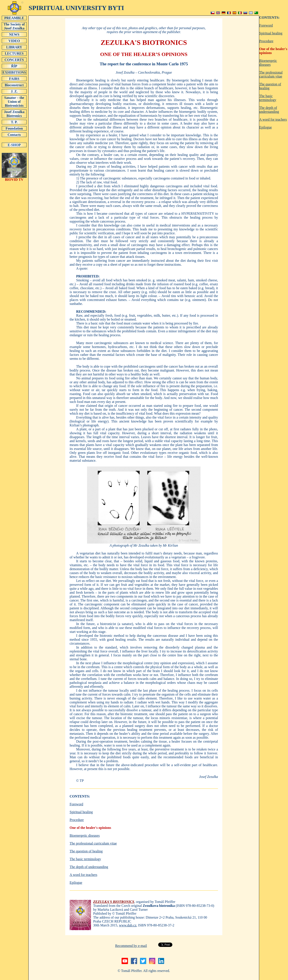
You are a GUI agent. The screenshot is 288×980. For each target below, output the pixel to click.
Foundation (14, 128)
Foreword (76, 804)
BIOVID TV (14, 178)
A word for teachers (83, 875)
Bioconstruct (14, 85)
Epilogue (76, 883)
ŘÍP (14, 66)
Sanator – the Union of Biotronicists (14, 101)
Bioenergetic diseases (85, 836)
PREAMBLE (14, 18)
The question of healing (86, 851)
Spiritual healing (81, 812)
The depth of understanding (89, 867)
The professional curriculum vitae (93, 843)
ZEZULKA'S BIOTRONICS (114, 902)
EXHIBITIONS (14, 72)
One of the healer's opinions (90, 828)
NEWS (14, 34)
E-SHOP (14, 145)
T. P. (14, 122)
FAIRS (14, 79)
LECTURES (14, 53)
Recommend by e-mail (131, 946)
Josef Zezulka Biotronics (14, 114)
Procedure (77, 820)
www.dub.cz (128, 925)
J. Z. (14, 91)
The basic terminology (85, 859)
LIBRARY (14, 47)
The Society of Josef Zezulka (14, 26)
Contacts (14, 135)
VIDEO (14, 41)
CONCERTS (14, 60)
